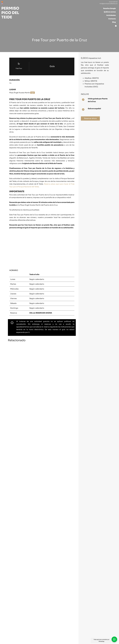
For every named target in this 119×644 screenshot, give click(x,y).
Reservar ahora (89, 119)
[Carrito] (116, 26)
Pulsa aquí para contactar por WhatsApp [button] (102, 640)
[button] (114, 639)
